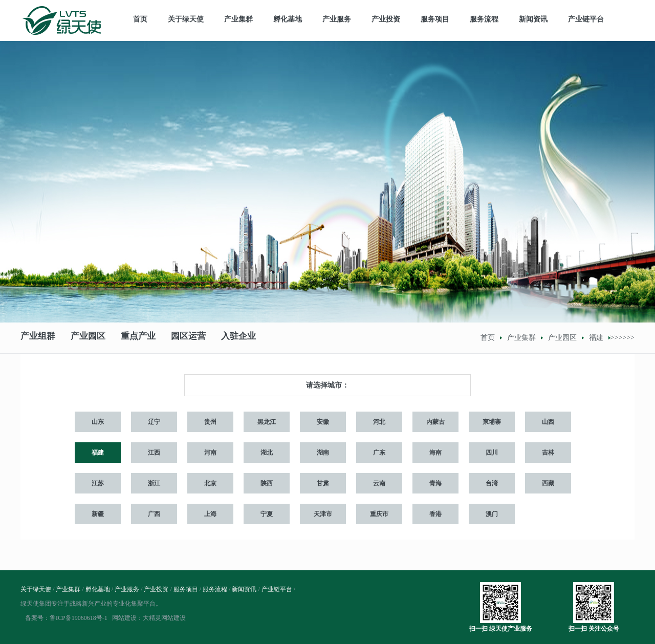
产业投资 (386, 19)
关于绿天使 (186, 19)
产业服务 (337, 19)
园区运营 (188, 338)
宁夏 (267, 514)
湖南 (323, 453)
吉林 (548, 453)
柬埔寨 (492, 422)
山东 (98, 422)
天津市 (323, 514)
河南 (210, 453)
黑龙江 (267, 422)
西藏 (548, 483)
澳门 (492, 514)
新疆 (98, 514)
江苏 (98, 483)
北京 (210, 483)
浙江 (154, 483)
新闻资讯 (533, 19)
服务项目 (435, 19)
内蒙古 (435, 422)
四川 (492, 453)
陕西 (267, 483)
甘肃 (323, 483)
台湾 (492, 483)
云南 (379, 483)
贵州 (210, 422)
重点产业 (138, 338)
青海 (435, 483)
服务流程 (484, 19)
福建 (596, 338)
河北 (379, 422)
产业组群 (38, 338)
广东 (379, 453)
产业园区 (88, 338)
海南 (435, 453)
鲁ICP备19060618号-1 (79, 618)
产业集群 (238, 19)
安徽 (323, 422)
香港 (435, 514)
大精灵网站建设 (164, 618)
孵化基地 (288, 19)
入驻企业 (238, 338)
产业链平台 (586, 19)
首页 (140, 19)
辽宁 (154, 422)
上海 (210, 514)
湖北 (267, 453)
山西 (548, 422)
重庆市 (379, 514)
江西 (154, 453)
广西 (154, 514)
